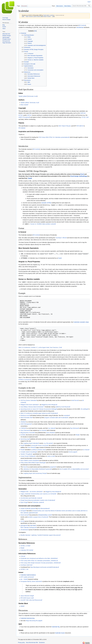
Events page (72, 451)
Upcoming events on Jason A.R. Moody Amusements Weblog (38, 408)
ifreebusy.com (24, 415)
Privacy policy (21, 642)
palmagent (24, 525)
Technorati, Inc (32, 96)
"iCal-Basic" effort (60, 237)
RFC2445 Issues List (27, 597)
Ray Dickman (74, 427)
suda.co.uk (50, 455)
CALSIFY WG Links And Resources (31, 599)
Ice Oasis (85, 449)
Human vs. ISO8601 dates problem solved (43, 224)
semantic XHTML (46, 203)
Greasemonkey (43, 514)
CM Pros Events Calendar (28, 400)
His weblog (84, 408)
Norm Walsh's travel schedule (29, 460)
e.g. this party (48, 442)
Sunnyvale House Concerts (39, 445)
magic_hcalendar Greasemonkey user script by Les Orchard (38, 493)
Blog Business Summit (27, 432)
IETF (20, 115)
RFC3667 (80, 126)
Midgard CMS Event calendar (29, 404)
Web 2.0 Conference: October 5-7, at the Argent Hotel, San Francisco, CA (40, 347)
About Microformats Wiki (32, 642)
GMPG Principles (23, 117)
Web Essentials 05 (26, 417)
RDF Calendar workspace (28, 527)
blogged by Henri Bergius (49, 404)
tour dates (51, 427)
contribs (52, 15)
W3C (29, 115)
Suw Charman (25, 430)
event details (50, 432)
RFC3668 (21, 128)
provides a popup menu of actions (37, 516)
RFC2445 (82, 25)
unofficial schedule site (38, 449)
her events (42, 430)
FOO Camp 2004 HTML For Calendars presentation (53, 137)
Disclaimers (42, 642)
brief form (75, 400)
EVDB (22, 434)
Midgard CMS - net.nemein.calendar (31, 491)
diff (23, 16)
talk (48, 15)
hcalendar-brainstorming (27, 617)
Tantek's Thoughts (26, 453)
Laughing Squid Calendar (30, 442)
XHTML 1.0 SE (25, 545)
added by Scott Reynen (62, 406)
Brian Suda (24, 105)
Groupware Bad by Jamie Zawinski (30, 581)
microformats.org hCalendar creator (31, 497)
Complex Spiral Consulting (28, 451)
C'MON (23, 427)
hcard (60, 258)
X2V (22, 520)
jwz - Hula (23, 578)
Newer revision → (48, 16)
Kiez (24, 466)
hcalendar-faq (56, 626)
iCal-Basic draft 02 (26, 564)
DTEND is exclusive (24, 379)
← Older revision (28, 16)
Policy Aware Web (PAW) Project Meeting (32, 462)
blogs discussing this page (33, 620)
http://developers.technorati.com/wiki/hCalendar (44, 566)
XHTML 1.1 (24, 568)
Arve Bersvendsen (43, 508)
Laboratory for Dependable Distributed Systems (37, 468)
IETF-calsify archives (27, 576)
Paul (22, 445)
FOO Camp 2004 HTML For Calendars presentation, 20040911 (39, 560)
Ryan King (24, 502)
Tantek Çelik (22, 96)
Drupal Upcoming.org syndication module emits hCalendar (37, 499)
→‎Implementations (59, 15)
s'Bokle (23, 421)
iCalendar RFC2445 (26, 549)
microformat (80, 27)
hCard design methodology (79, 176)
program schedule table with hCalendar (56, 417)
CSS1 (22, 555)
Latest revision (37, 16)
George (23, 510)
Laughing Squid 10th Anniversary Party (34, 473)
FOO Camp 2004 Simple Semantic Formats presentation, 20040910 (40, 562)
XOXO (22, 605)
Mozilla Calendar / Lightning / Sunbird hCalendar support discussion (40, 534)
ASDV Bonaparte (25, 423)
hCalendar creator (37, 502)
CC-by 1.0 (84, 117)
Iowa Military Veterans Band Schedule (31, 406)
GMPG (82, 113)
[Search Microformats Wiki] (81, 6)
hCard (82, 174)
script (49, 514)
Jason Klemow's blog (27, 595)
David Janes (24, 514)
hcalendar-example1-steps (81, 321)
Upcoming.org (25, 438)
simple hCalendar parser (28, 508)
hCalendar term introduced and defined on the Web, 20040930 (38, 558)
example (66, 415)
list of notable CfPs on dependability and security (73, 468)
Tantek (30, 178)
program (52, 466)
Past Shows (31, 447)
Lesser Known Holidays (27, 455)
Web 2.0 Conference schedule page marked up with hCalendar (38, 412)
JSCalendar (24, 529)
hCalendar (22, 176)
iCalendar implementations (28, 574)
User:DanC (33, 525)
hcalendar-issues (60, 632)
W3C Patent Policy (64, 126)
